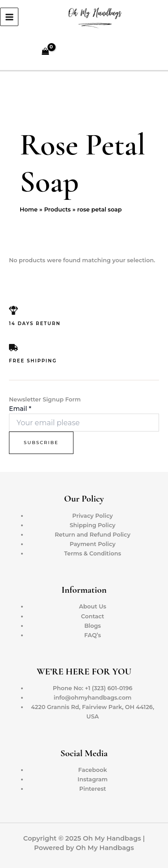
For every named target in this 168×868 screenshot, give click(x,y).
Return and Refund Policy (93, 535)
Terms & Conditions (93, 553)
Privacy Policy (93, 516)
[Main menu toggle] (9, 17)
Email (20, 409)
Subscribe (41, 443)
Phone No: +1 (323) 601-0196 (93, 688)
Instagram (93, 779)
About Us (93, 606)
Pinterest (93, 789)
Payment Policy (93, 544)
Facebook (93, 770)
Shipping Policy (93, 525)
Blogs (93, 626)
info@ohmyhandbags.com (93, 698)
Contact (93, 616)
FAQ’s (93, 635)
